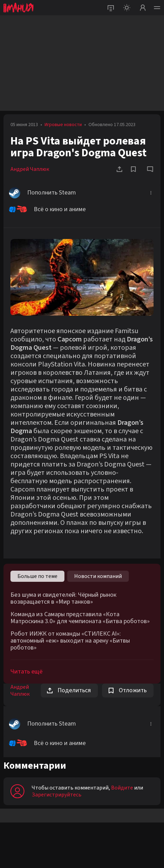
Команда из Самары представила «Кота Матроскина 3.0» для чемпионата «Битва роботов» (80, 618)
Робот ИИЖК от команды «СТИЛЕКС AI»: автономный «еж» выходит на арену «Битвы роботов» (70, 641)
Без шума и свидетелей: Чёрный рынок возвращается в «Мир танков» (63, 598)
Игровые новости (63, 125)
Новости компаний (98, 576)
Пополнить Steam (42, 193)
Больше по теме (37, 576)
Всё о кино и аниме (47, 209)
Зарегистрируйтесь (57, 795)
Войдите (122, 788)
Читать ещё (26, 672)
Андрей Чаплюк (30, 169)
